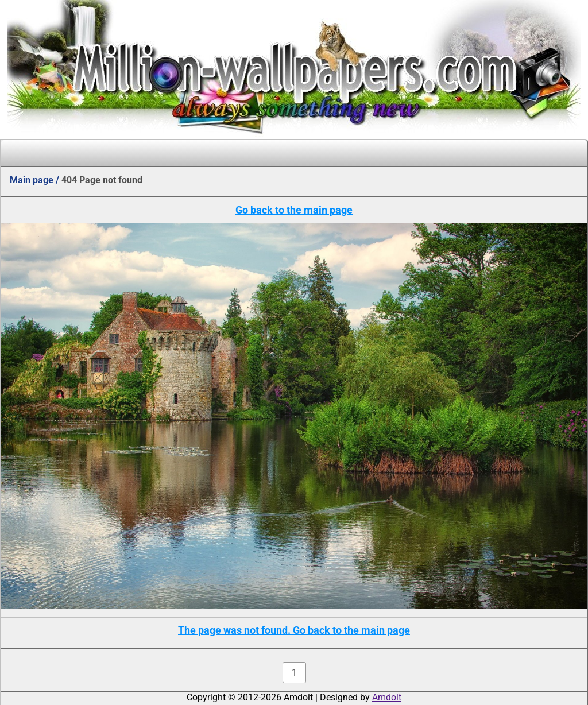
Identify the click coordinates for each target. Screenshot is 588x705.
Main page (32, 180)
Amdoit (387, 697)
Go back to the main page (294, 210)
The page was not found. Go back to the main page (294, 630)
